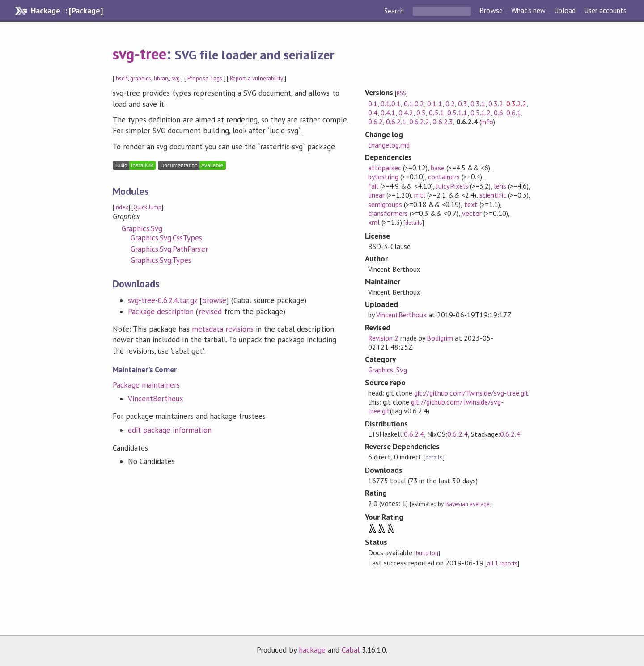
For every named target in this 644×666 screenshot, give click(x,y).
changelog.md (389, 145)
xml (374, 222)
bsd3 (122, 78)
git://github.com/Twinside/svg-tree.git (471, 393)
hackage (312, 650)
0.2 (450, 104)
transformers (388, 213)
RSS (401, 93)
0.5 (421, 113)
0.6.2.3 (443, 122)
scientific (493, 195)
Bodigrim (440, 338)
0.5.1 (436, 113)
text (471, 204)
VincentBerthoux (156, 399)
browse (214, 300)
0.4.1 (388, 113)
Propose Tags (205, 78)
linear (376, 195)
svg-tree (140, 54)
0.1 (373, 104)
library (161, 78)
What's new (528, 11)
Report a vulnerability (256, 78)
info (487, 122)
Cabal (351, 650)
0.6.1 (514, 113)
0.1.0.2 (414, 104)
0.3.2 (496, 104)
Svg (402, 370)
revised (210, 312)
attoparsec (385, 168)
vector (472, 213)
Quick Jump (147, 207)
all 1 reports (502, 563)
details (414, 223)
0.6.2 (375, 122)
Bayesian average (468, 504)
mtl (420, 195)
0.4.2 (406, 113)
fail (373, 186)
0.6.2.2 (419, 122)
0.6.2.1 (396, 122)
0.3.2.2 (516, 104)
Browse (491, 11)
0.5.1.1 (457, 113)
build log (427, 553)
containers (444, 177)
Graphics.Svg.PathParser (169, 249)
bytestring (383, 177)
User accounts (605, 11)
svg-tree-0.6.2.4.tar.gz (163, 300)
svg (176, 78)
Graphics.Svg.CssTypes (167, 238)
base (438, 168)
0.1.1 (434, 104)
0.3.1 (478, 104)
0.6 (498, 113)
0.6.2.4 (414, 434)
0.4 (373, 113)
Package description (161, 312)
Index (121, 207)
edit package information (170, 430)
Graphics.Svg (142, 228)
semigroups (385, 204)
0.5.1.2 (481, 113)
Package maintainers (146, 385)
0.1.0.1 (391, 104)
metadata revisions (223, 329)
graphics (141, 78)
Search (395, 11)
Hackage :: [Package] (67, 11)
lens (500, 186)
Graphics (381, 370)
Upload (565, 11)
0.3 (463, 104)
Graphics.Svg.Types (161, 260)
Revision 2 (383, 338)
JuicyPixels (452, 186)
